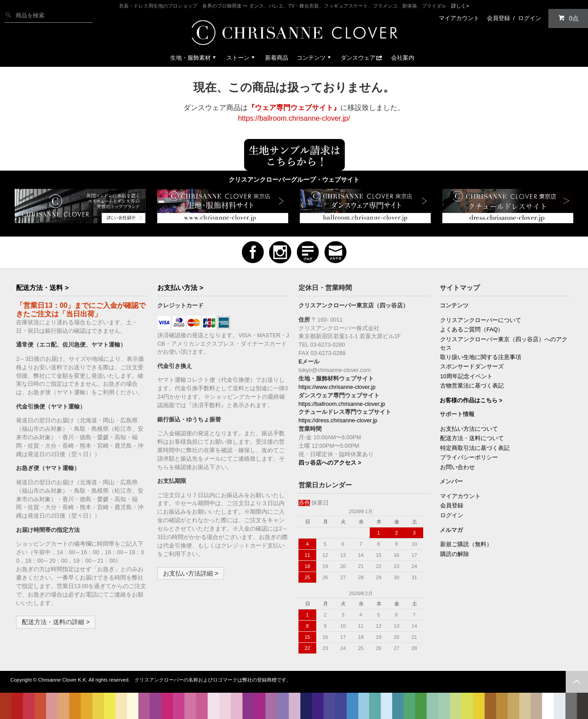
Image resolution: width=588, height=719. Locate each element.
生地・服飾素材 (194, 58)
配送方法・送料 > (42, 288)
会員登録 (498, 18)
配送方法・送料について (472, 438)
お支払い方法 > (180, 288)
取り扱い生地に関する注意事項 (481, 357)
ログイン (530, 18)
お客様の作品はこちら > (471, 400)
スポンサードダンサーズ (472, 367)
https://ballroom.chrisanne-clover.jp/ (294, 118)
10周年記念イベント (466, 376)
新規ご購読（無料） (466, 544)
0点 (568, 18)
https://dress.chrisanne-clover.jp (338, 421)
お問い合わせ (457, 467)
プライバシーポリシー (469, 458)
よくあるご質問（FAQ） (472, 330)
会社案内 (403, 58)
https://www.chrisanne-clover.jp (337, 387)
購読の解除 (455, 554)
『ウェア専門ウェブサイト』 (294, 108)
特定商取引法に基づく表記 (475, 448)
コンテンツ (315, 58)
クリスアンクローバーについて (481, 320)
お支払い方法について (469, 429)
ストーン (241, 58)
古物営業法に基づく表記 (472, 386)
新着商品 (277, 58)
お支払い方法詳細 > (191, 573)
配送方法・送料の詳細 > (56, 622)
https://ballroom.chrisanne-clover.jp (342, 404)
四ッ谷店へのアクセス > (330, 463)
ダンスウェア (362, 58)
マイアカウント (459, 18)
